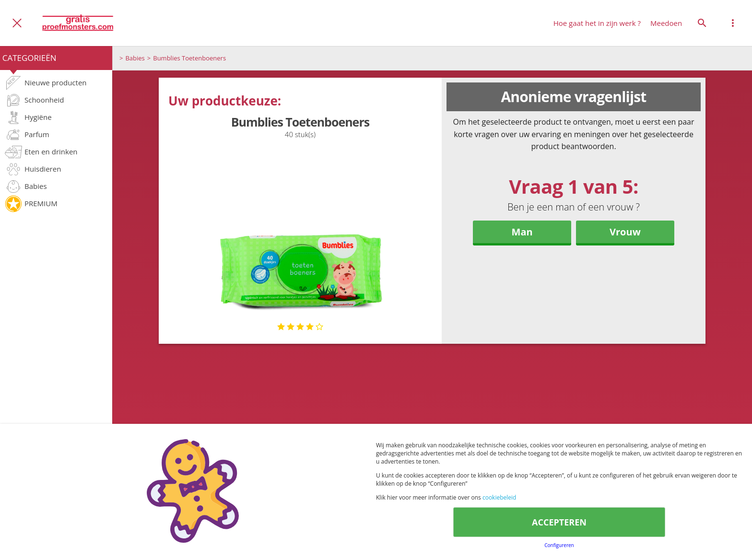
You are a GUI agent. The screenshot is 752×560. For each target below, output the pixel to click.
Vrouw (625, 232)
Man (522, 232)
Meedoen (666, 23)
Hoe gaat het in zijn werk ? (597, 23)
